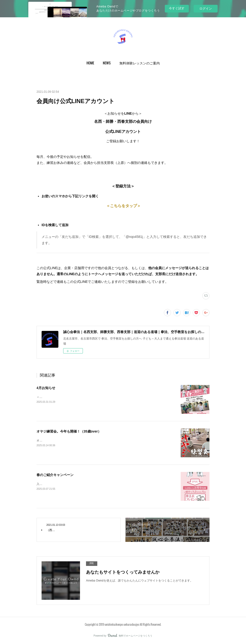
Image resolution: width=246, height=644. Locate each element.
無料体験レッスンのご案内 (140, 63)
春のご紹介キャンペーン (55, 475)
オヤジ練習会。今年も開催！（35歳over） (69, 431)
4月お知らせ (46, 388)
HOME (90, 63)
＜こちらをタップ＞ (123, 206)
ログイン (206, 9)
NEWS (107, 63)
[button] (90, 63)
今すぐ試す (177, 8)
